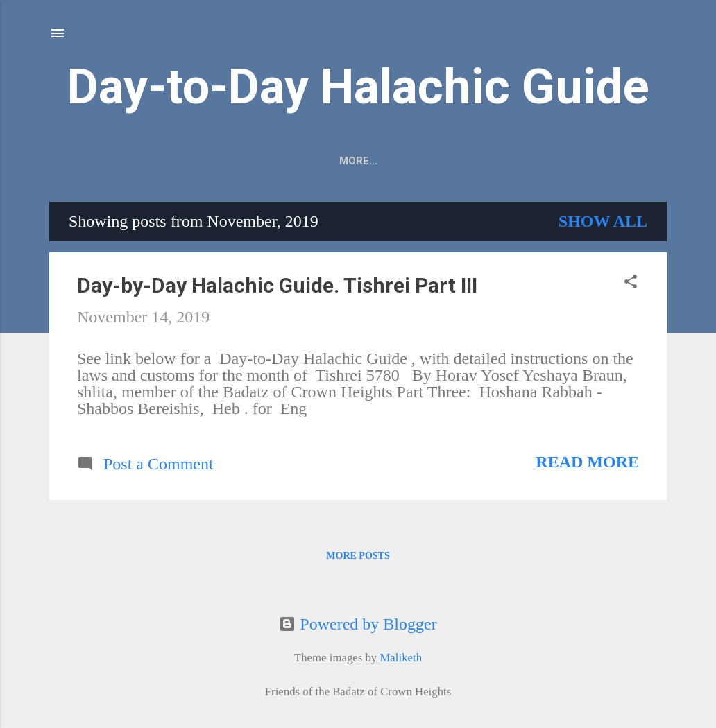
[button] (631, 286)
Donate (536, 161)
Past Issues (455, 161)
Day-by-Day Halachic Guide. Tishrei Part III (277, 288)
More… (603, 161)
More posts (358, 558)
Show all (603, 224)
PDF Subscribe (297, 161)
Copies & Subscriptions (163, 161)
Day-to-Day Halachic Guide (358, 87)
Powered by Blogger (358, 624)
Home (380, 161)
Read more (587, 465)
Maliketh (401, 658)
